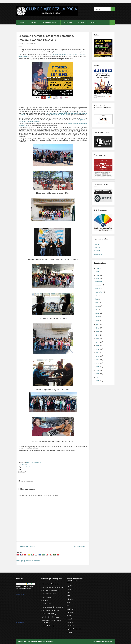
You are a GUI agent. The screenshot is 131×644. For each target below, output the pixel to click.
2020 (98, 332)
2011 (98, 363)
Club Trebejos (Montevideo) (50, 610)
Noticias (22, 22)
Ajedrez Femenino (29, 467)
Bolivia (69, 589)
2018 (98, 339)
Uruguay (69, 632)
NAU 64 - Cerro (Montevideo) (51, 617)
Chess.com (97, 248)
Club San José (46, 604)
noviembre (99, 285)
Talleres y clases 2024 (50, 22)
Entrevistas (68, 22)
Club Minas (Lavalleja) (49, 594)
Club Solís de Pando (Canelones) (52, 607)
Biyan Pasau (50, 641)
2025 (98, 272)
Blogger (110, 641)
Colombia (70, 599)
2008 (98, 374)
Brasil (68, 592)
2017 (98, 342)
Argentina (70, 586)
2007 (98, 377)
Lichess (96, 244)
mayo (97, 306)
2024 (98, 275)
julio (97, 299)
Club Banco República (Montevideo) (53, 587)
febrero (98, 317)
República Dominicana (74, 629)
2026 (98, 268)
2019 (98, 335)
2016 (98, 346)
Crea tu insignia (20, 622)
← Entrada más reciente (27, 547)
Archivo (81, 22)
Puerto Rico (70, 626)
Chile (68, 596)
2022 (98, 325)
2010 (98, 367)
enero (98, 320)
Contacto (93, 22)
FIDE (68, 606)
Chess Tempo (98, 254)
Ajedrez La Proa (20, 594)
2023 (98, 279)
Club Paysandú (46, 597)
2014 (98, 353)
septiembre (99, 292)
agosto (98, 295)
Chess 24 (97, 251)
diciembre (99, 281)
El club (34, 22)
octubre (98, 289)
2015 (98, 349)
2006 (98, 381)
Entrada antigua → (81, 547)
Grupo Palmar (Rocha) (49, 614)
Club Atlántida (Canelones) (50, 584)
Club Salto (45, 600)
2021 (98, 328)
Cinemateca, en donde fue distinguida (53, 115)
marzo (98, 313)
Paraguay (70, 622)
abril (97, 310)
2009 (98, 370)
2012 (98, 360)
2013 (98, 356)
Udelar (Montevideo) (48, 626)
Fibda (68, 602)
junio (97, 303)
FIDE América (71, 609)
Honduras (70, 612)
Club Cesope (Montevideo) (50, 591)
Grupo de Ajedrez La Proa (34, 462)
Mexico (69, 616)
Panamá (69, 619)
